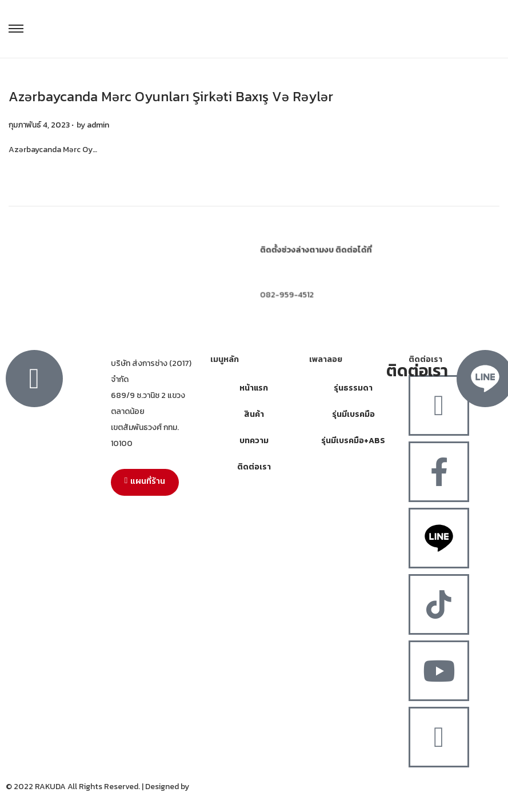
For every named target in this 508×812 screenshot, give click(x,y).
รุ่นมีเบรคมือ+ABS (353, 441)
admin (98, 125)
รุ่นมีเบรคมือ (353, 414)
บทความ (254, 441)
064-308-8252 (287, 274)
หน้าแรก (254, 388)
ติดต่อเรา (254, 467)
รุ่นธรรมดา (353, 388)
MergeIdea (210, 787)
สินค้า (254, 414)
